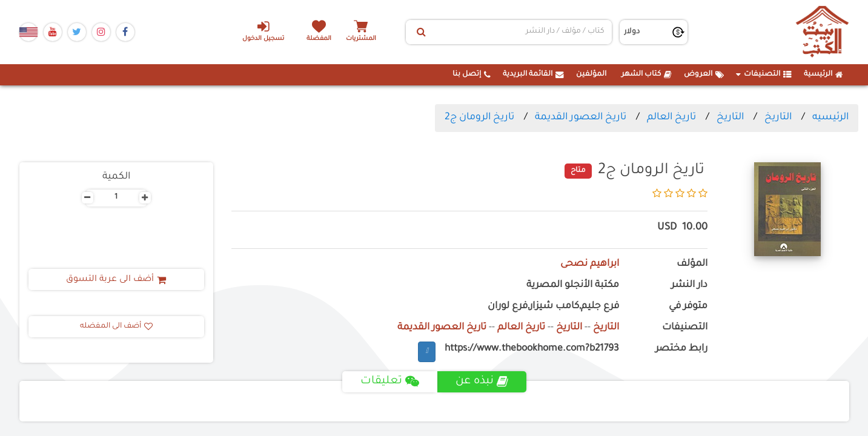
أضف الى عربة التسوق (116, 280)
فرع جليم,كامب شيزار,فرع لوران (553, 307)
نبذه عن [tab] (482, 381)
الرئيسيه (830, 117)
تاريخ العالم (671, 117)
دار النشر (689, 286)
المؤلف (692, 264)
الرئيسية (823, 74)
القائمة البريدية (533, 74)
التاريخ (778, 117)
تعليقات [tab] (390, 381)
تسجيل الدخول (263, 31)
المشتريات (361, 39)
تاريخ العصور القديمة (581, 117)
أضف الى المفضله (116, 326)
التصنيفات (764, 74)
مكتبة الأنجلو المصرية (573, 286)
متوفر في (688, 307)
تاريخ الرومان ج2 (479, 117)
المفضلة (319, 39)
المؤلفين (591, 74)
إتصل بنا (472, 74)
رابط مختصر (681, 349)
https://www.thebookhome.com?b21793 (532, 349)
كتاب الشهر (647, 74)
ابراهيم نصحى (590, 264)
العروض (704, 74)
